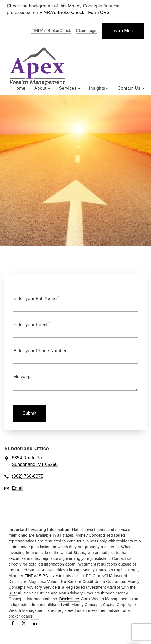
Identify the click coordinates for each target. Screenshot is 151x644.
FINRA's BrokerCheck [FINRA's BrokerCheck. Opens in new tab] (62, 13)
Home (19, 88)
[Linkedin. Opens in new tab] (35, 623)
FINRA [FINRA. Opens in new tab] (30, 576)
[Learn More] (123, 31)
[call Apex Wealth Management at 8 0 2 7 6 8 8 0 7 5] (28, 477)
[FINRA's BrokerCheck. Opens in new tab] (50, 31)
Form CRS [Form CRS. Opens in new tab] (99, 13)
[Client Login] (86, 31)
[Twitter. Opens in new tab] (24, 623)
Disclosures (70, 599)
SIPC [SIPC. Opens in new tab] (44, 576)
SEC (13, 593)
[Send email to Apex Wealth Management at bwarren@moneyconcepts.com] (18, 488)
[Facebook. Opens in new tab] (13, 623)
